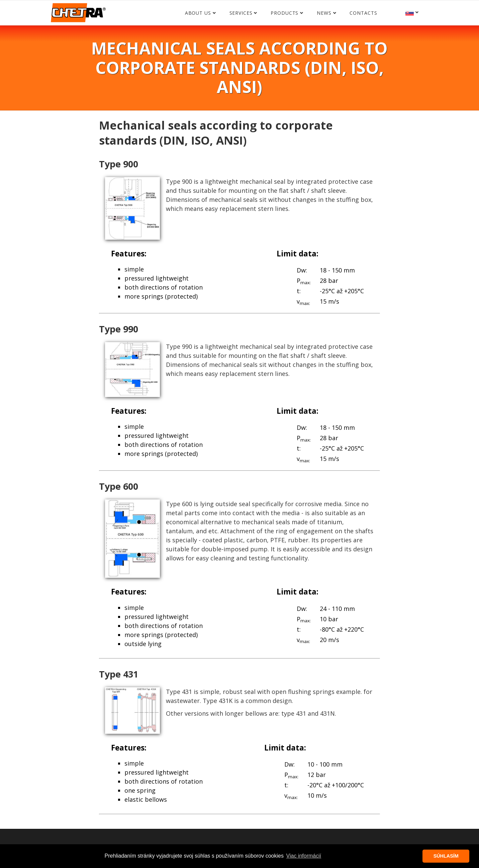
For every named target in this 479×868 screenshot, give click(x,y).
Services (241, 13)
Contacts (363, 13)
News (324, 13)
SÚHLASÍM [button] (446, 856)
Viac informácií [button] (304, 856)
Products (284, 13)
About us (198, 13)
